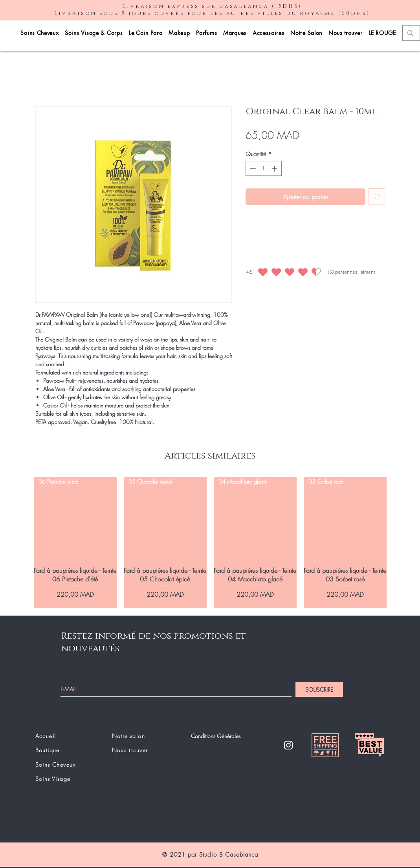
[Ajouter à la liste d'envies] (377, 197)
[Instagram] (288, 745)
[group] (210, 543)
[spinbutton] (263, 169)
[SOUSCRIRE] (319, 690)
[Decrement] (252, 169)
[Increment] (275, 169)
